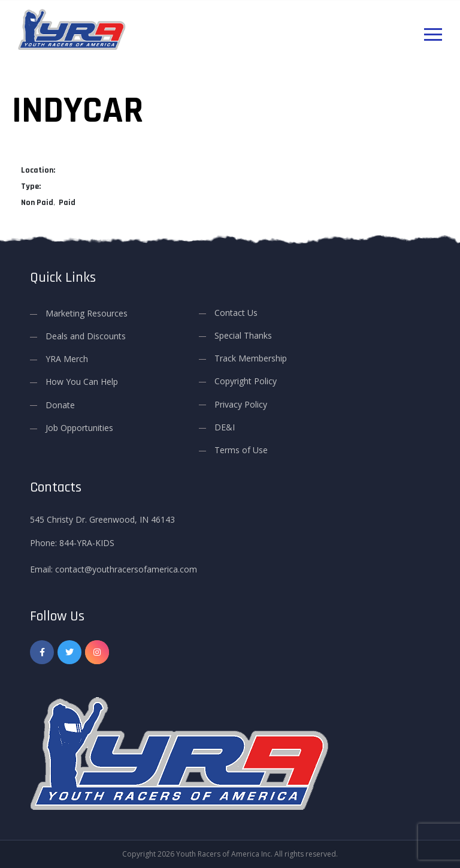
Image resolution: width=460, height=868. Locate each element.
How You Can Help (82, 382)
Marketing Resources (87, 313)
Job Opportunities (79, 428)
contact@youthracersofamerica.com (126, 569)
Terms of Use (241, 450)
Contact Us (236, 313)
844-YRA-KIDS (87, 543)
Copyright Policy (246, 381)
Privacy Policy (241, 404)
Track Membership (251, 358)
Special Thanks (243, 335)
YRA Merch (67, 359)
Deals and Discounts (86, 336)
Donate (60, 405)
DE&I (225, 427)
